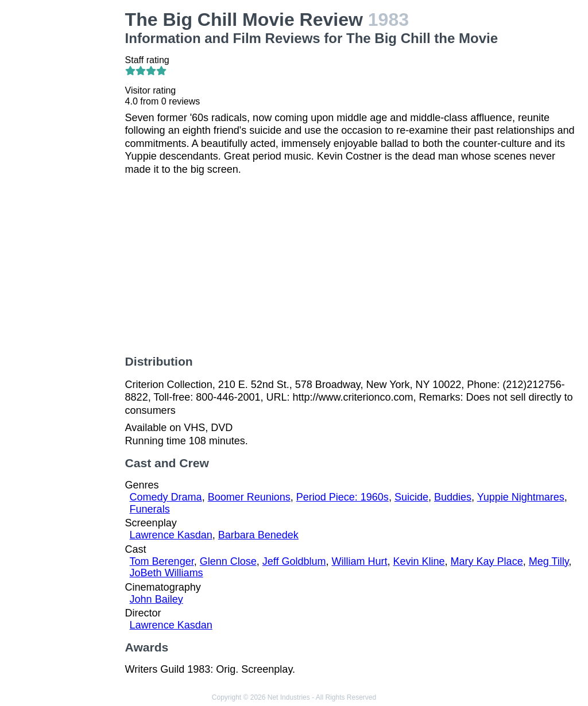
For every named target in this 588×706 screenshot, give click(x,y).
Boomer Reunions (249, 497)
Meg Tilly (549, 561)
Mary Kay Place (487, 561)
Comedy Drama (166, 497)
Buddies (453, 497)
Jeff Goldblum (294, 561)
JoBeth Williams (167, 573)
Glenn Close (228, 561)
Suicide (411, 497)
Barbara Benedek (258, 535)
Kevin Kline (419, 561)
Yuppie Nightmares (521, 497)
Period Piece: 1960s (343, 497)
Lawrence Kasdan (171, 535)
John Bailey (156, 599)
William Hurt (360, 561)
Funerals (150, 509)
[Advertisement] (65, 181)
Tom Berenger (162, 561)
